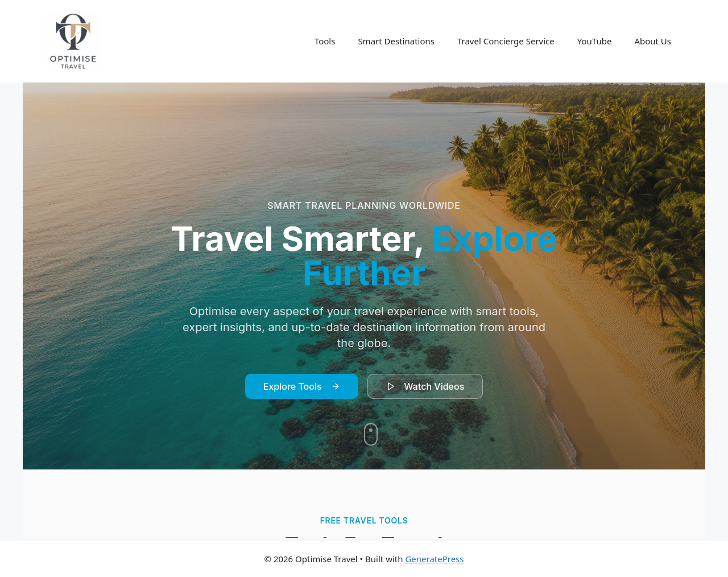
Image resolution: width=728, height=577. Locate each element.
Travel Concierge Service (506, 41)
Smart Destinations (396, 41)
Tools (325, 41)
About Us (653, 41)
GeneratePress (434, 559)
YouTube (595, 41)
